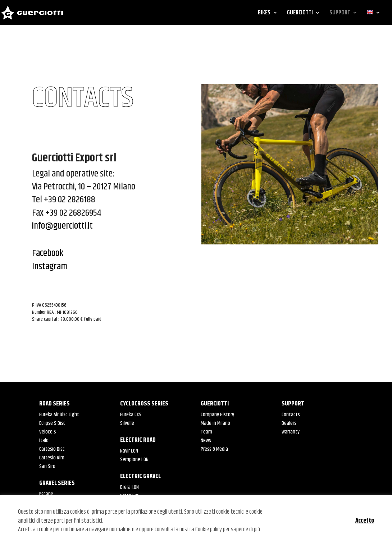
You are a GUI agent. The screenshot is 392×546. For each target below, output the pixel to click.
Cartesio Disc (52, 449)
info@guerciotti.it (62, 226)
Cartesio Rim (52, 458)
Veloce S (48, 432)
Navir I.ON (129, 451)
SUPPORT (340, 14)
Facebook (48, 253)
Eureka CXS (131, 415)
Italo (44, 441)
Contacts (291, 415)
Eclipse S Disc (52, 423)
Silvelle (127, 423)
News (206, 441)
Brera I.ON (129, 487)
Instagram (51, 267)
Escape (46, 494)
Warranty (291, 432)
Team (206, 432)
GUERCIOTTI (300, 14)
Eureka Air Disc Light (59, 415)
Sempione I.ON (134, 460)
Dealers (289, 423)
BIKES (264, 14)
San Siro (47, 466)
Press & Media (214, 449)
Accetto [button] (365, 521)
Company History (217, 415)
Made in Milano (215, 423)
